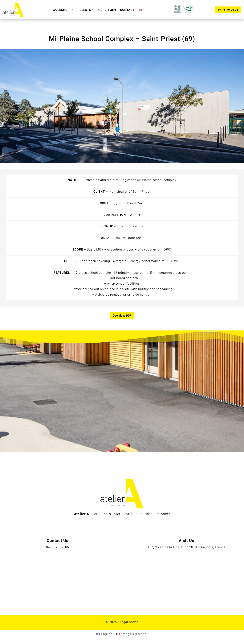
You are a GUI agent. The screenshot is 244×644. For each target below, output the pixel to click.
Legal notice (129, 622)
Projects (83, 10)
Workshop (61, 10)
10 (130, 154)
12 (137, 154)
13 (140, 154)
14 (143, 154)
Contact (127, 10)
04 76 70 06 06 (228, 10)
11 (133, 154)
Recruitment (107, 10)
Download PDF (122, 316)
